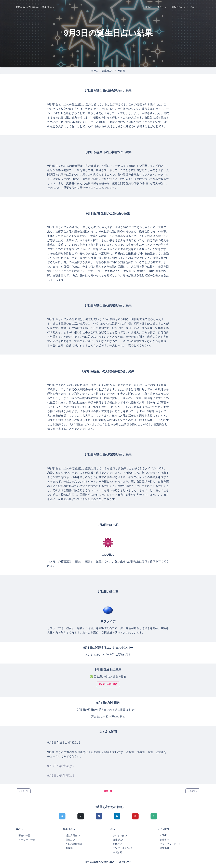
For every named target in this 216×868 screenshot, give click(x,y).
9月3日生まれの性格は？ (64, 743)
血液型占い (119, 840)
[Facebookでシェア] (99, 816)
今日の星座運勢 (74, 844)
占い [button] (193, 7)
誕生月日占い (73, 835)
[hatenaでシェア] (117, 816)
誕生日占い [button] (178, 7)
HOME (148, 7)
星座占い (70, 840)
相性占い (117, 844)
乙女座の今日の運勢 (108, 684)
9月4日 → (193, 791)
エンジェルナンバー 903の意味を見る (108, 654)
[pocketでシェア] (135, 816)
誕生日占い (108, 71)
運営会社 (165, 848)
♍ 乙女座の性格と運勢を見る (108, 677)
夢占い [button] (161, 7)
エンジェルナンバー (123, 848)
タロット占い (120, 835)
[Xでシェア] (81, 816)
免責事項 (165, 840)
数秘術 (69, 848)
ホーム (95, 71)
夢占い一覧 (24, 835)
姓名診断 (117, 852)
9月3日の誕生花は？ (61, 766)
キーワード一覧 (27, 840)
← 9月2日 (23, 791)
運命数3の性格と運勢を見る (108, 717)
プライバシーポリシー (172, 844)
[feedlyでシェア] (154, 816)
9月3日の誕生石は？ (61, 776)
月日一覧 (108, 791)
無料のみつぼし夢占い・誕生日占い (35, 7)
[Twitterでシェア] (62, 816)
